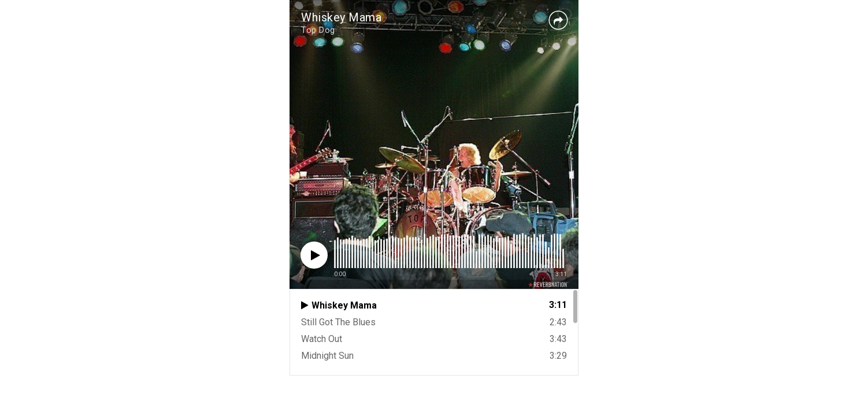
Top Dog (318, 30)
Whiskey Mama (341, 17)
